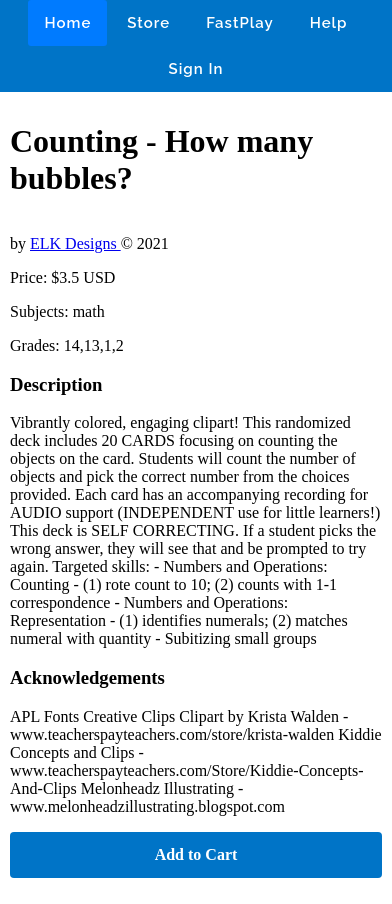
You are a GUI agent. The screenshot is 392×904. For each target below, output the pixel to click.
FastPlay (240, 23)
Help (329, 23)
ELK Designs (75, 243)
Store (148, 23)
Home (67, 23)
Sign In (196, 69)
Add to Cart (196, 854)
